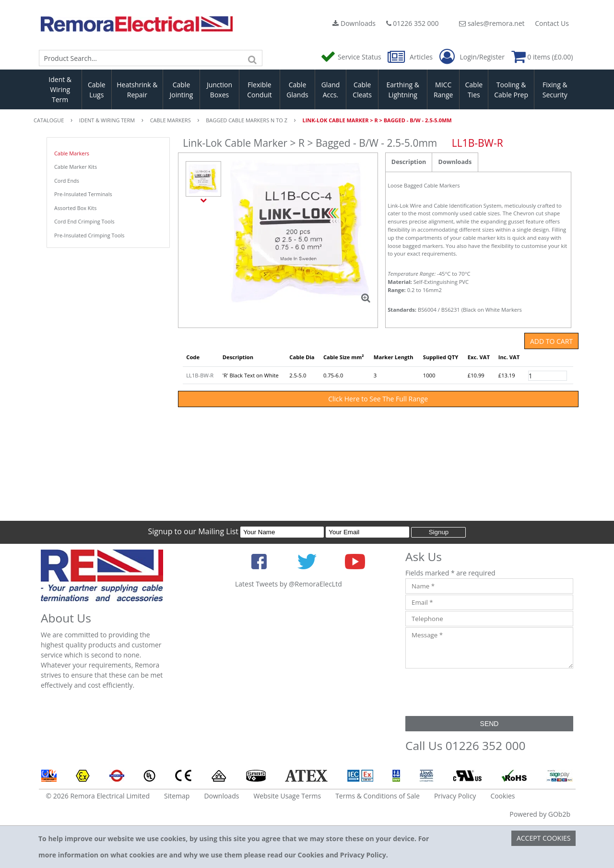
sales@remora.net (492, 23)
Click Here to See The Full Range (378, 399)
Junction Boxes (219, 90)
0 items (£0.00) (542, 57)
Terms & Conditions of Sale (378, 796)
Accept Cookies (544, 838)
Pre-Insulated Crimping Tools (89, 235)
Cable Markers (72, 153)
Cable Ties (474, 90)
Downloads (354, 23)
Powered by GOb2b (540, 814)
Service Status (352, 57)
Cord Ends (67, 181)
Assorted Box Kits (75, 208)
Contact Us (552, 23)
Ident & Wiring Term (60, 89)
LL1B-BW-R (200, 375)
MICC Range (443, 90)
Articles (411, 57)
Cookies (502, 796)
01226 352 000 (413, 23)
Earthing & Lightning (403, 90)
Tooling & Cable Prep (511, 90)
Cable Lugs (97, 90)
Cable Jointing (181, 90)
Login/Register (472, 57)
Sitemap (177, 796)
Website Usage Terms (287, 796)
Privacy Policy (455, 796)
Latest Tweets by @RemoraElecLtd (289, 584)
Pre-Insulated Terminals (83, 194)
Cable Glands (297, 90)
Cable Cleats (362, 90)
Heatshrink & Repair (137, 90)
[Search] (253, 58)
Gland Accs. (331, 90)
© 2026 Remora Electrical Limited (98, 796)
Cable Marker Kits (76, 167)
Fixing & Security (555, 90)
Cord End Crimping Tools (84, 221)
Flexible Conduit (260, 90)
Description (409, 162)
